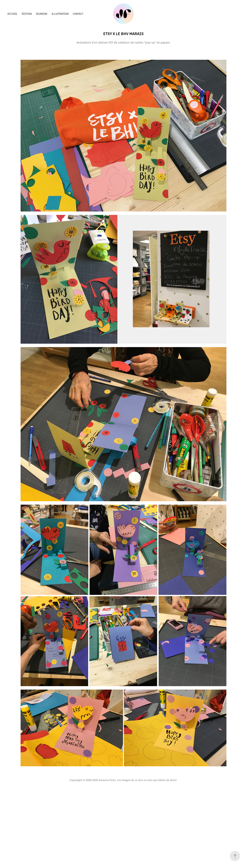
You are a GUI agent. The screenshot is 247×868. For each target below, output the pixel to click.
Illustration (60, 14)
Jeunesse (42, 14)
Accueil (12, 14)
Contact (78, 14)
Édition (27, 14)
